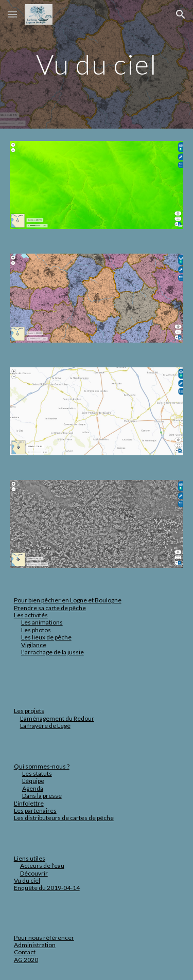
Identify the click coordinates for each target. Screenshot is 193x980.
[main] (97, 64)
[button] (12, 14)
